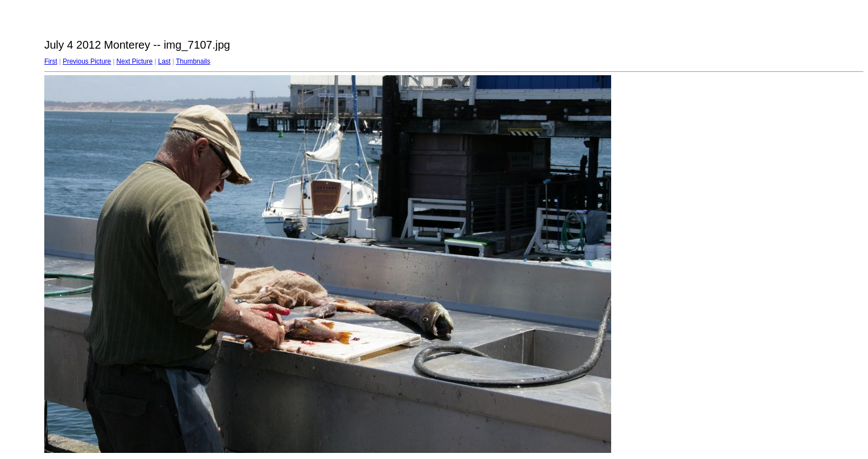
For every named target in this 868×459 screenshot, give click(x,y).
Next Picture (134, 61)
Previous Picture (87, 61)
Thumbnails (193, 61)
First (51, 61)
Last (164, 61)
